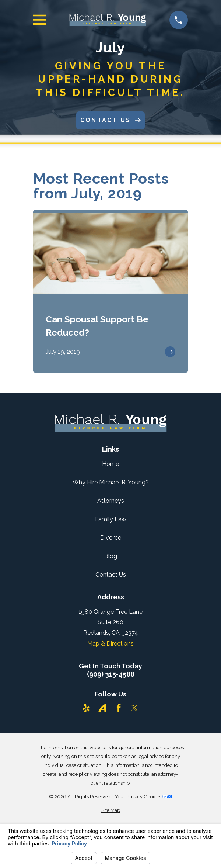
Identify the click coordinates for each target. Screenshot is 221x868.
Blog (111, 556)
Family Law (111, 519)
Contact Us (111, 575)
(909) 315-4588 (111, 674)
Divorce (111, 538)
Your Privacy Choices (143, 796)
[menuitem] (110, 810)
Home (110, 464)
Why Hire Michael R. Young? (111, 482)
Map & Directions (110, 644)
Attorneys (111, 501)
